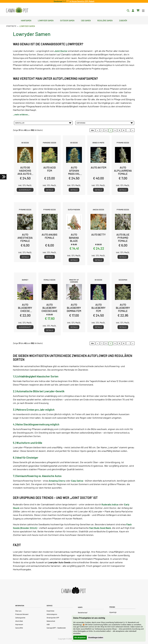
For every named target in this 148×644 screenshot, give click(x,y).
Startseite (11, 26)
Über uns (18, 611)
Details (50, 190)
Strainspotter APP (53, 618)
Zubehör (123, 20)
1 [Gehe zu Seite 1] (102, 130)
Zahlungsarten (20, 618)
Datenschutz (51, 621)
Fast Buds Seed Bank (100, 528)
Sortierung (105, 123)
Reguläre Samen (105, 20)
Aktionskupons (52, 614)
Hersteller (43, 123)
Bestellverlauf (83, 613)
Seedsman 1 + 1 (60, 1)
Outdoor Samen (67, 20)
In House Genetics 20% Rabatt (82, 1)
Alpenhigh (113, 612)
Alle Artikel (19, 621)
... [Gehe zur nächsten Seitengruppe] (128, 130)
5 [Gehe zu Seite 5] (119, 130)
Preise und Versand (22, 614)
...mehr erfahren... (21, 114)
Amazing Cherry (57, 481)
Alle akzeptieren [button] (80, 638)
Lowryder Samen (46, 20)
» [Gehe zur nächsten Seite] (133, 130)
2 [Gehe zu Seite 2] (106, 130)
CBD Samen (86, 20)
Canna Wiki (19, 628)
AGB (48, 624)
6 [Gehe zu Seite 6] (124, 130)
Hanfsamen (26, 20)
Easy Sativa (77, 481)
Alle (92, 130)
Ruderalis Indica (110, 504)
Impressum (19, 624)
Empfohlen (50, 611)
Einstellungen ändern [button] (96, 638)
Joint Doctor (61, 51)
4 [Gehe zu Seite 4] (115, 130)
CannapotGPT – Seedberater (56, 628)
